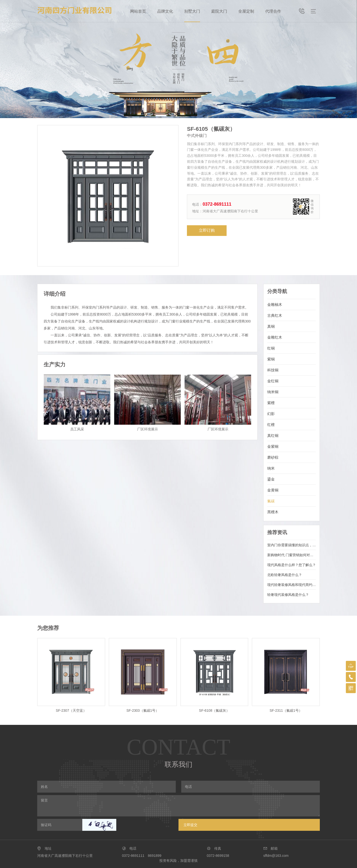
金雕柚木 (275, 305)
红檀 (271, 425)
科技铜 (273, 370)
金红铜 (273, 381)
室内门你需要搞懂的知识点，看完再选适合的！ (292, 545)
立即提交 (190, 825)
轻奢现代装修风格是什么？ (288, 595)
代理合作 (273, 11)
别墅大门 (192, 11)
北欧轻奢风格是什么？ (285, 575)
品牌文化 (165, 11)
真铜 (271, 326)
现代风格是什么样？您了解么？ (292, 565)
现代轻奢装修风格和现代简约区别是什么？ (292, 585)
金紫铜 (273, 446)
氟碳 (271, 501)
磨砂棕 (273, 457)
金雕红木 (275, 337)
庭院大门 (219, 11)
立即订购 (207, 230)
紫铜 (271, 359)
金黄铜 (273, 490)
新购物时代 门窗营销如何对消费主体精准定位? (292, 555)
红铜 (271, 348)
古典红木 (275, 315)
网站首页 (138, 11)
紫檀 (271, 403)
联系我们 (178, 764)
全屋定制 (246, 11)
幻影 (271, 414)
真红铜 (273, 435)
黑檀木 (273, 512)
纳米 (271, 468)
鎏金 (271, 479)
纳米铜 (273, 392)
